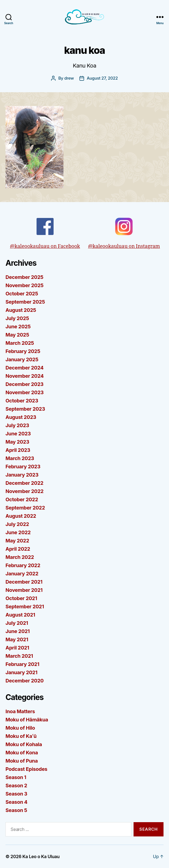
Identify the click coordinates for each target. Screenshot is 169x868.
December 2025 (24, 277)
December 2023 (24, 384)
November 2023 (25, 392)
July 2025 (17, 318)
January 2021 (21, 672)
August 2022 (21, 516)
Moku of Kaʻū (21, 736)
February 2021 (22, 664)
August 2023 (21, 417)
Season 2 (16, 786)
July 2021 (17, 623)
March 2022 (20, 557)
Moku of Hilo (20, 728)
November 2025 (24, 285)
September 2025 (25, 302)
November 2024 (25, 376)
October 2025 (22, 294)
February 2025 (23, 351)
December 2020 (25, 681)
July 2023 (17, 425)
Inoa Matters (20, 711)
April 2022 (18, 549)
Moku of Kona (22, 753)
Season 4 (16, 802)
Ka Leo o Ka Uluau (41, 856)
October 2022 (22, 499)
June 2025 (18, 327)
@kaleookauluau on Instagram (124, 234)
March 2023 (20, 458)
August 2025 (21, 310)
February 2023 (23, 467)
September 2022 (25, 508)
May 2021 (17, 639)
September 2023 (25, 409)
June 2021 (18, 631)
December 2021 (24, 582)
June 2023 (18, 434)
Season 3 (16, 794)
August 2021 (20, 615)
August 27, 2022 (102, 78)
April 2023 (18, 450)
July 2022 (17, 524)
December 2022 (24, 483)
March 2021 (19, 656)
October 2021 (21, 598)
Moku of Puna (22, 761)
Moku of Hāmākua (27, 720)
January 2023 (22, 475)
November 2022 (24, 491)
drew (69, 78)
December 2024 (24, 368)
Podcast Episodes (26, 769)
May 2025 (17, 335)
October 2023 (22, 401)
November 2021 (24, 590)
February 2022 (23, 565)
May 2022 (17, 541)
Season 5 (16, 810)
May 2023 (17, 442)
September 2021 (25, 607)
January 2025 (22, 359)
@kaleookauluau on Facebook (45, 234)
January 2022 (22, 574)
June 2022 (18, 532)
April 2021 (17, 648)
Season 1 (16, 777)
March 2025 (20, 343)
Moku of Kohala (24, 744)
